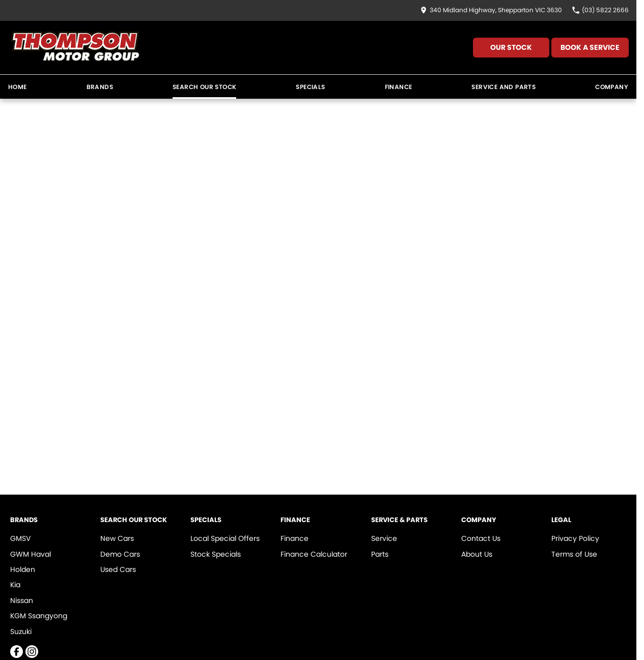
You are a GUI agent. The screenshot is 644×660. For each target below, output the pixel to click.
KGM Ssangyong (39, 616)
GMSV (20, 538)
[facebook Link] (17, 652)
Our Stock (511, 47)
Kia (15, 585)
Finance (399, 87)
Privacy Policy (575, 538)
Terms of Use (574, 554)
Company (612, 87)
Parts (380, 554)
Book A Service (590, 47)
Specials (310, 87)
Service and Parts (503, 87)
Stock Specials (216, 554)
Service (384, 538)
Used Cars (118, 569)
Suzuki (21, 632)
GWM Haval (31, 554)
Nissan (22, 600)
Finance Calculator (314, 554)
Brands (100, 87)
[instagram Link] (32, 652)
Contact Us (481, 538)
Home (18, 87)
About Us (477, 554)
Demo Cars (120, 554)
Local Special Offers (225, 538)
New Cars (117, 538)
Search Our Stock (204, 87)
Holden (23, 569)
